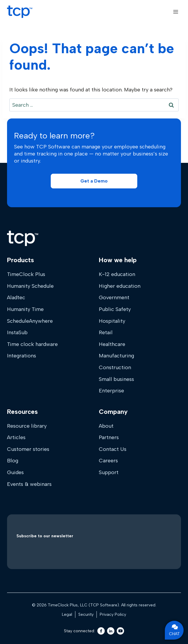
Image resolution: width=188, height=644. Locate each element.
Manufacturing (116, 356)
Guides (15, 472)
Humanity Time (25, 309)
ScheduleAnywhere (30, 321)
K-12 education (117, 274)
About (106, 426)
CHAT (174, 630)
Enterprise (111, 391)
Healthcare (112, 344)
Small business (116, 379)
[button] (94, 181)
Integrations (22, 356)
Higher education (120, 286)
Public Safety (115, 309)
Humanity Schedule (30, 286)
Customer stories (28, 449)
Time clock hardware (32, 344)
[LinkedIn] (111, 631)
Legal (67, 614)
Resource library (27, 426)
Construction (115, 367)
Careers (108, 461)
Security (86, 614)
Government (114, 297)
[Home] (23, 238)
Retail (106, 332)
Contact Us (113, 449)
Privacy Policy (113, 614)
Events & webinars (29, 484)
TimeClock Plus (26, 274)
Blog (13, 461)
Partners (109, 437)
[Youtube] (120, 631)
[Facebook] (101, 631)
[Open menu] (176, 12)
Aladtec (16, 297)
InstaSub (17, 332)
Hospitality (112, 321)
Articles (16, 437)
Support (109, 472)
